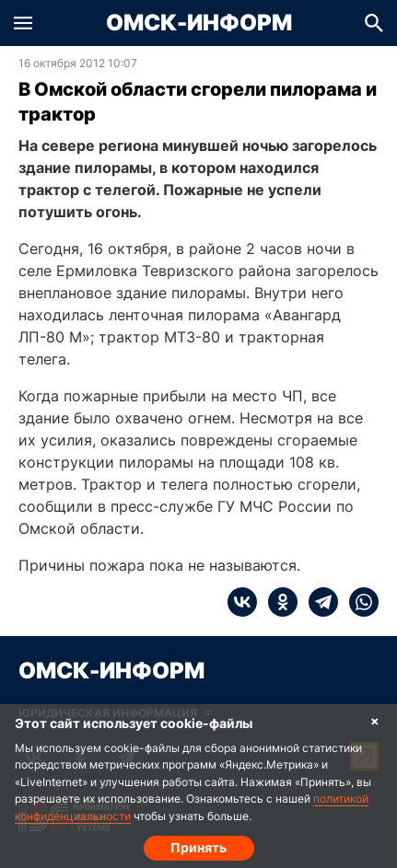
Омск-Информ (199, 23)
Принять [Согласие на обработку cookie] (198, 847)
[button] (23, 23)
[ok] (277, 602)
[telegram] (318, 602)
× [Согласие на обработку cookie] (375, 720)
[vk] (242, 602)
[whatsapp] (358, 602)
